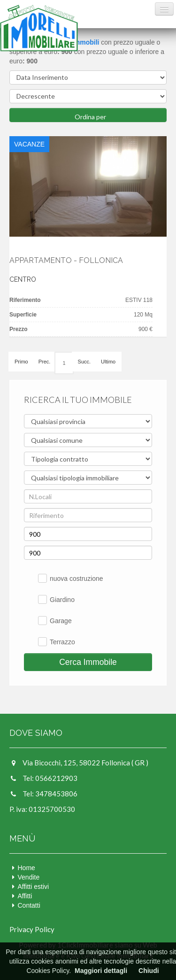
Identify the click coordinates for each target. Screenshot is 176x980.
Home (27, 868)
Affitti (25, 896)
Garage (61, 621)
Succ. (84, 362)
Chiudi (149, 971)
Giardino (62, 600)
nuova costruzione (77, 579)
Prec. (45, 362)
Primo (21, 362)
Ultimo (108, 362)
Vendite (29, 877)
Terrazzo (62, 642)
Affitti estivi (34, 887)
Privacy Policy (32, 929)
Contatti (29, 905)
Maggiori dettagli (101, 971)
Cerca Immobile (88, 662)
